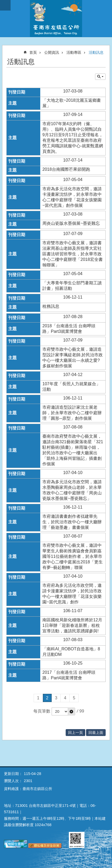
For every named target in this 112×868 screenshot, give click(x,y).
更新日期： (13, 774)
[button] (71, 711)
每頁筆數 (42, 711)
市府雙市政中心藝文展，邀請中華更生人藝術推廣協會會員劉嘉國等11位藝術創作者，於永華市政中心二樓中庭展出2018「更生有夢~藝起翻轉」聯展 (73, 556)
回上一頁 (75, 733)
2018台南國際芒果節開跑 (66, 169)
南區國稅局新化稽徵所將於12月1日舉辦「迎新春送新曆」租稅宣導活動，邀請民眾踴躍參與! (72, 625)
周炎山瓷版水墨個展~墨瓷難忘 (71, 223)
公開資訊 (52, 52)
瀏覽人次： (13, 781)
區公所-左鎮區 (56, 18)
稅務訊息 (51, 306)
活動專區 (74, 52)
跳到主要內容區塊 (3, 3)
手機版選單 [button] (5, 5)
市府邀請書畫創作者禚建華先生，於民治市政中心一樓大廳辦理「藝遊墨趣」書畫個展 (72, 522)
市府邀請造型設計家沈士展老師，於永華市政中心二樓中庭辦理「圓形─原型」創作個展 (72, 413)
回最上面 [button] (96, 733)
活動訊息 (96, 52)
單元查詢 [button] (100, 77)
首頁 (33, 52)
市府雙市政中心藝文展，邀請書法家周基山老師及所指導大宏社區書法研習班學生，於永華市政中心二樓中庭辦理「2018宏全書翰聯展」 (73, 254)
